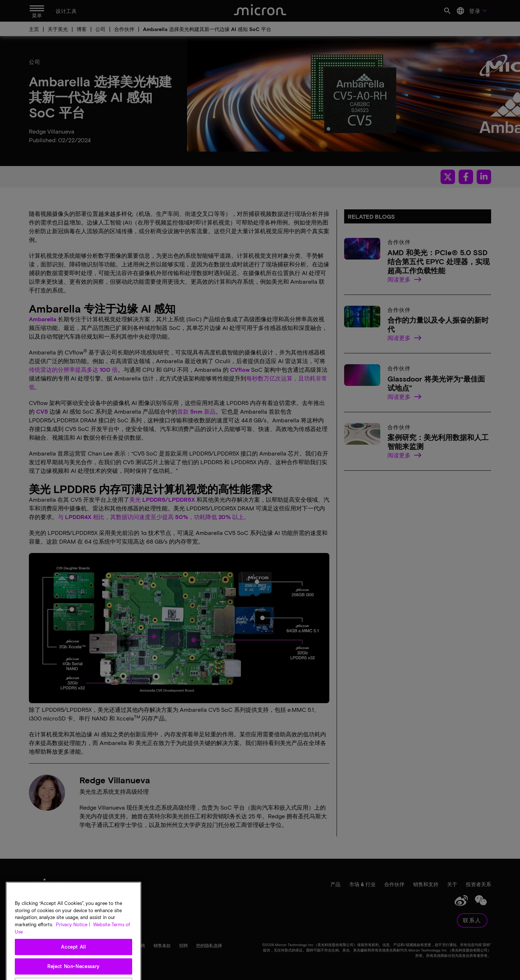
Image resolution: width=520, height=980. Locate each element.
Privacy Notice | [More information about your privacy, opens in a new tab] (73, 943)
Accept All (73, 965)
